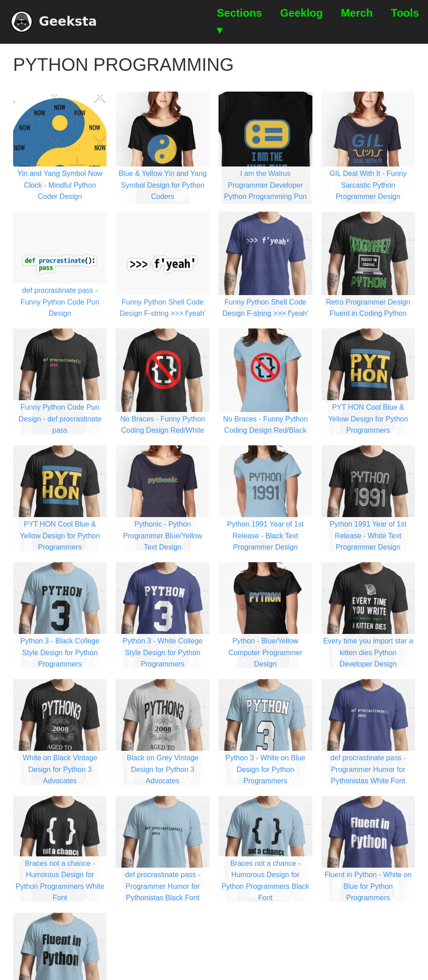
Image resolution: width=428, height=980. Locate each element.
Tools (405, 13)
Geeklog (301, 13)
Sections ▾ (239, 21)
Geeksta (54, 22)
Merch (357, 13)
